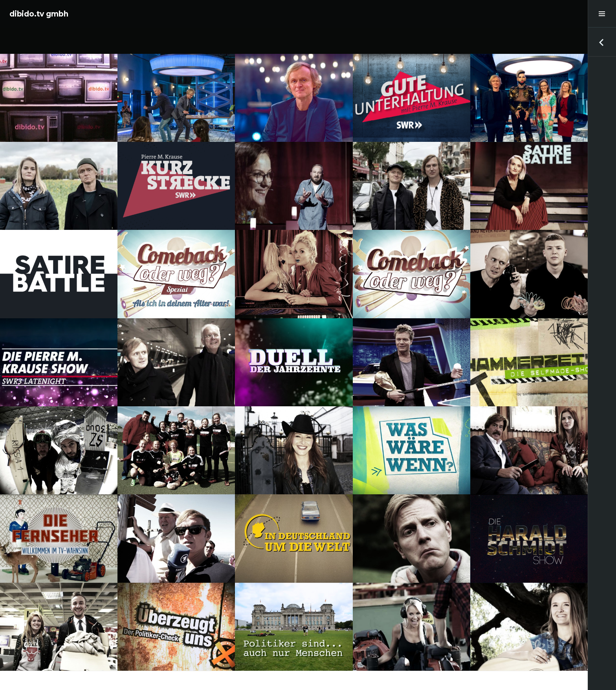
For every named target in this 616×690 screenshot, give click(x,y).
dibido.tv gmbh (39, 14)
